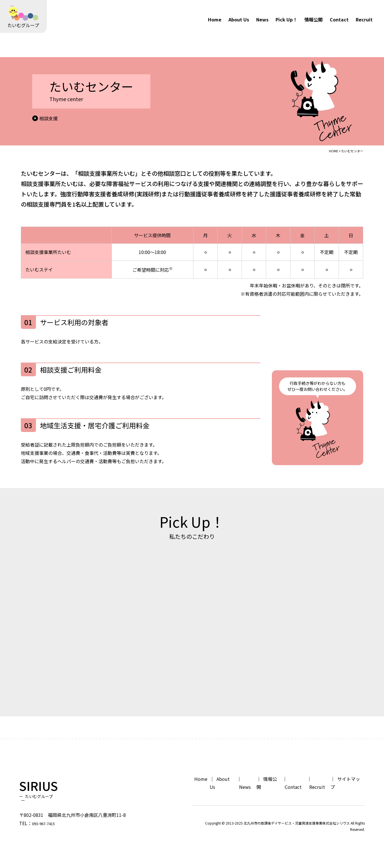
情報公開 (314, 19)
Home (215, 19)
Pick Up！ (286, 19)
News (262, 19)
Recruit (364, 19)
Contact (339, 19)
